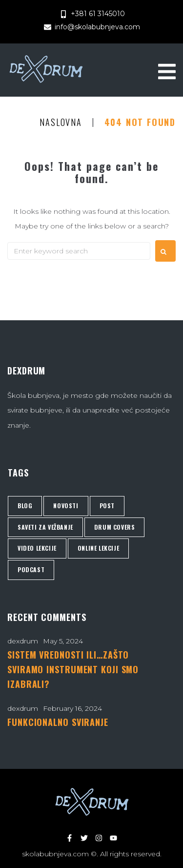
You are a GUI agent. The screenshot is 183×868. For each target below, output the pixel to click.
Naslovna (61, 123)
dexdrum (23, 641)
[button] (167, 70)
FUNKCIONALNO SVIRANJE (58, 722)
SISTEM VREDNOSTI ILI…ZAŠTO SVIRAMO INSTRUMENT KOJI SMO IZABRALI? (73, 669)
